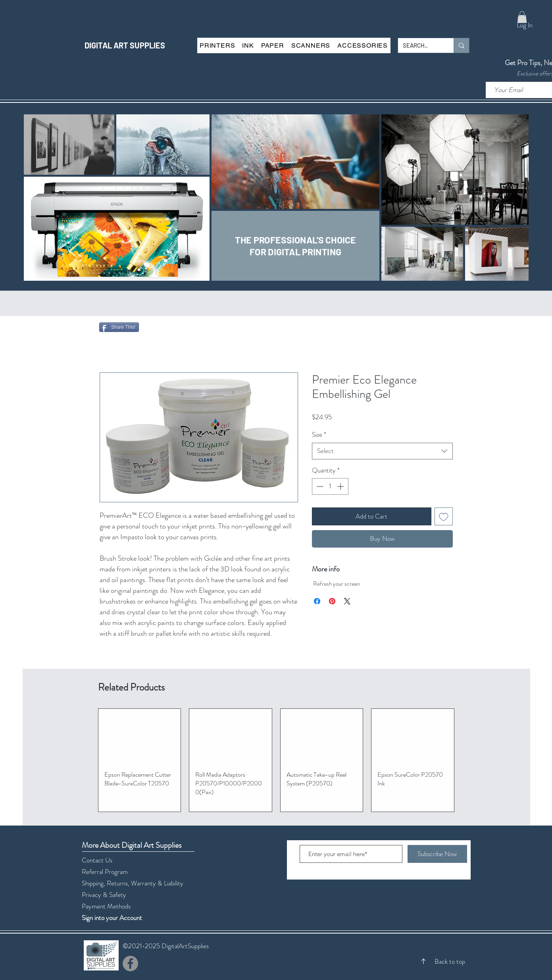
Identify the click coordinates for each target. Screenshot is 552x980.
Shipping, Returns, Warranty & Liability (133, 883)
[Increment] (341, 486)
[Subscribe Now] (437, 854)
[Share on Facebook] (317, 601)
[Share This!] (119, 327)
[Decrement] (319, 486)
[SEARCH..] (420, 45)
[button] (522, 17)
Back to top (450, 961)
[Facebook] (130, 964)
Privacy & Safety (104, 895)
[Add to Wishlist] (444, 517)
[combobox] (382, 451)
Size (319, 435)
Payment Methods (107, 906)
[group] (276, 760)
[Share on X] (347, 601)
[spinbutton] (330, 486)
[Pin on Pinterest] (332, 601)
